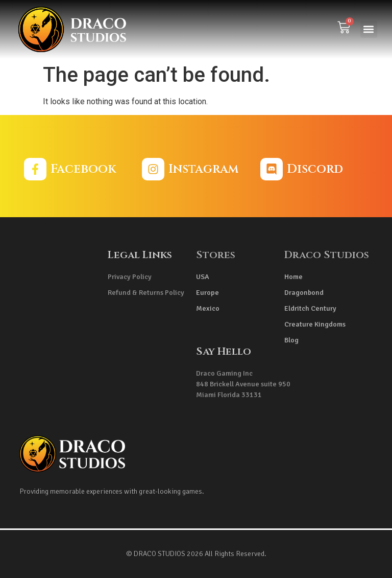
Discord (315, 169)
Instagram (203, 169)
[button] (369, 29)
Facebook (83, 169)
